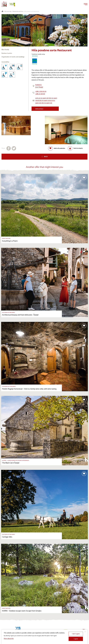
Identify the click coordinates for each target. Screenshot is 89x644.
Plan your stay (8, 12)
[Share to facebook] (9, 148)
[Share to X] (14, 148)
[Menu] (86, 4)
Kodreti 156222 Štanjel (39, 86)
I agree (76, 639)
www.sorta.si (39, 109)
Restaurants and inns (18, 12)
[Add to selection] (57, 148)
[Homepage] (4, 4)
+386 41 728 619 (40, 94)
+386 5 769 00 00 (41, 91)
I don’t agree (76, 634)
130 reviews (35, 56)
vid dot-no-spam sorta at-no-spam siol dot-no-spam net (45, 102)
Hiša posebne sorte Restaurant (32, 12)
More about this (9, 639)
